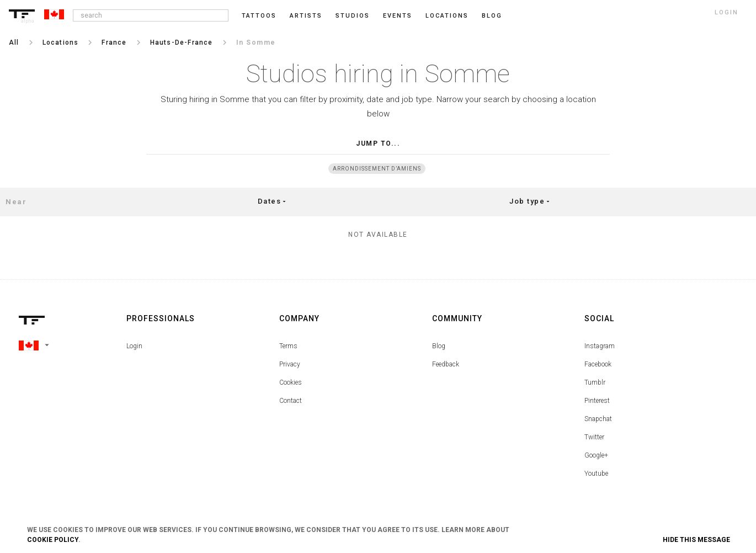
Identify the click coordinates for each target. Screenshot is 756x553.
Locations (447, 16)
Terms (288, 346)
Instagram (600, 346)
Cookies (291, 382)
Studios (353, 16)
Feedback (446, 364)
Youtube (596, 474)
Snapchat (598, 419)
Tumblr (595, 382)
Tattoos (259, 16)
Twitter (594, 437)
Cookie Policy (53, 540)
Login (134, 346)
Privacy (290, 364)
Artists (306, 16)
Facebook (598, 364)
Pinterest (597, 401)
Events (398, 16)
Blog (439, 346)
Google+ (596, 455)
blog (492, 16)
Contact (291, 401)
